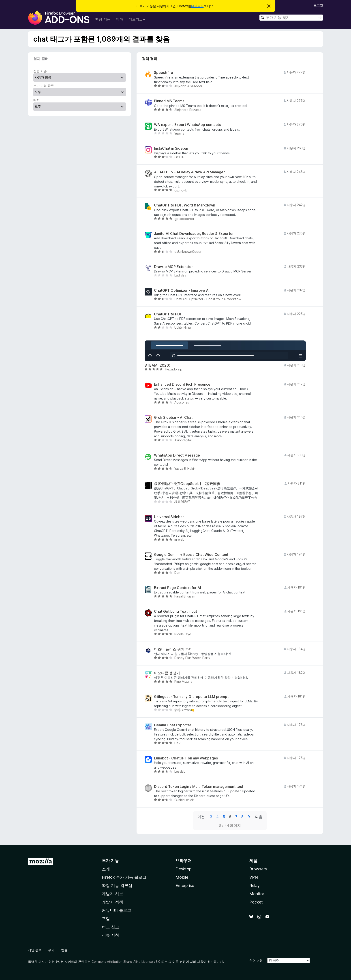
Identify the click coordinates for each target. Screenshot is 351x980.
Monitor (257, 894)
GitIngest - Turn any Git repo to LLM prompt (191, 697)
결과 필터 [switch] (41, 59)
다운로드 (197, 6)
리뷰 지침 (110, 935)
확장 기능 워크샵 (117, 885)
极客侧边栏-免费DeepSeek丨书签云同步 (187, 484)
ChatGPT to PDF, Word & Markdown (185, 205)
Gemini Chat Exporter (173, 725)
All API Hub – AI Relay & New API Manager (189, 172)
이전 (201, 817)
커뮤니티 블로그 (117, 910)
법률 (64, 950)
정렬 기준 (40, 71)
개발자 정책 (112, 902)
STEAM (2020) (157, 365)
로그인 (318, 5)
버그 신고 (110, 927)
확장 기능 (103, 19)
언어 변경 (256, 960)
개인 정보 (35, 950)
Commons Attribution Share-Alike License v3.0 (126, 962)
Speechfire (164, 73)
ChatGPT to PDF (168, 314)
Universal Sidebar (169, 517)
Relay (255, 885)
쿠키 (51, 950)
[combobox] (291, 18)
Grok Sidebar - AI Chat (173, 418)
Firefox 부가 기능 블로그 (124, 877)
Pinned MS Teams (169, 101)
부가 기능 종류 (44, 86)
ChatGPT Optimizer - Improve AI (182, 290)
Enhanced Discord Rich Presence (182, 384)
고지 (41, 962)
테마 (120, 19)
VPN (254, 877)
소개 (106, 869)
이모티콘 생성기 (167, 673)
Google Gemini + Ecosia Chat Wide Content (191, 555)
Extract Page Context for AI (178, 588)
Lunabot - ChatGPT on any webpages (186, 758)
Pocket (256, 902)
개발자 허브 (112, 894)
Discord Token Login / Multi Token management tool (199, 787)
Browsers (258, 869)
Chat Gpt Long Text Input (175, 611)
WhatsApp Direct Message (177, 455)
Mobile (182, 877)
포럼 (106, 919)
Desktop (183, 869)
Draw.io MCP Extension (174, 267)
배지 (36, 100)
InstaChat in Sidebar (171, 148)
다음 (259, 817)
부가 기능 (110, 861)
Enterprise (185, 885)
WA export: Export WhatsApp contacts (187, 125)
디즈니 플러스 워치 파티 (173, 649)
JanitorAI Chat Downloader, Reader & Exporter (194, 234)
